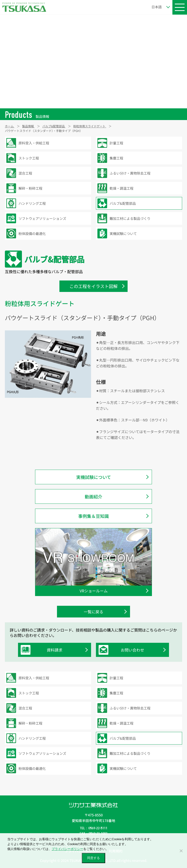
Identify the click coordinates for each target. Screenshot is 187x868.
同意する (93, 858)
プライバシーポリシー (67, 849)
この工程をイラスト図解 (93, 286)
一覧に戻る (93, 612)
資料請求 (43, 650)
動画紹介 (93, 496)
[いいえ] (181, 851)
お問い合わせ (123, 650)
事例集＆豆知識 (93, 516)
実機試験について (94, 477)
